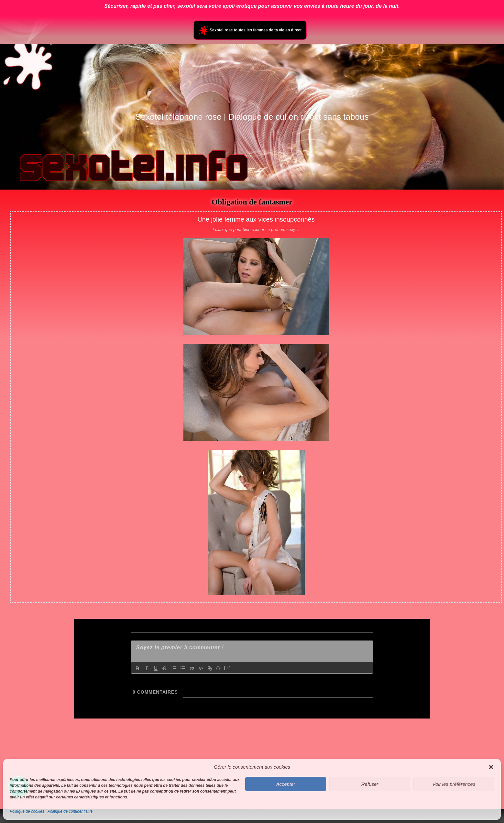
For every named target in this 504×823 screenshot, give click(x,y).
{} (218, 668)
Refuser (370, 784)
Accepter (285, 784)
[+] (227, 668)
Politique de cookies (27, 811)
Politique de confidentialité (70, 811)
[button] (491, 767)
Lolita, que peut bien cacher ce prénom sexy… (256, 230)
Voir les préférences (454, 784)
